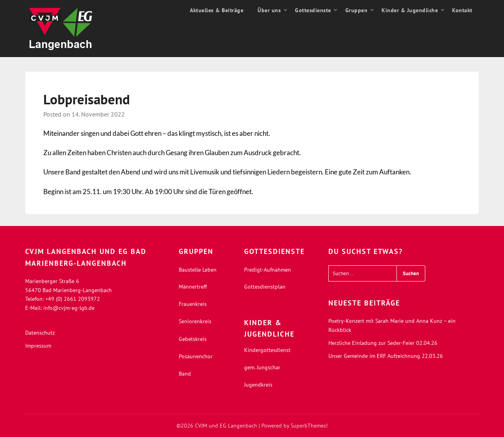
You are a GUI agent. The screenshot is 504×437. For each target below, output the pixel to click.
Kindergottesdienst (267, 350)
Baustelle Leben (198, 270)
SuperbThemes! (309, 426)
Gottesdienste (313, 10)
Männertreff (193, 287)
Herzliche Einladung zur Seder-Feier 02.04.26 (383, 343)
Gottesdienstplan (265, 287)
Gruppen (357, 10)
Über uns (269, 10)
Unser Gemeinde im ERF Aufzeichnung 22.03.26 (386, 356)
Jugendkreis (258, 385)
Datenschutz (40, 333)
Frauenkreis (193, 304)
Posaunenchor (196, 356)
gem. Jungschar (262, 367)
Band (185, 374)
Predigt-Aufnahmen (268, 270)
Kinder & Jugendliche (410, 10)
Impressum (38, 346)
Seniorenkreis (195, 321)
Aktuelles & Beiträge (217, 10)
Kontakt (462, 10)
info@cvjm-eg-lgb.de (69, 308)
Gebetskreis (193, 339)
